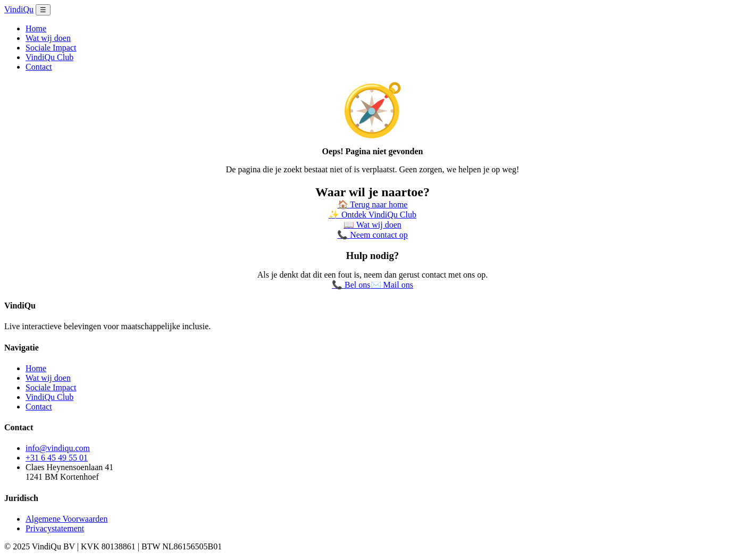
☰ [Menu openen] (43, 10)
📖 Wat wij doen (373, 225)
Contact (39, 67)
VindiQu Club (49, 57)
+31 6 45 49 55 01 (57, 458)
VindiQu (19, 9)
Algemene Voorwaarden (66, 519)
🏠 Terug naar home (373, 204)
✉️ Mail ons (392, 285)
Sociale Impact (51, 48)
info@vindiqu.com (58, 448)
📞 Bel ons (351, 285)
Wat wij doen (48, 38)
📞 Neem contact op (372, 235)
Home (36, 28)
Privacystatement (55, 528)
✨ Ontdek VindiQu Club (373, 215)
